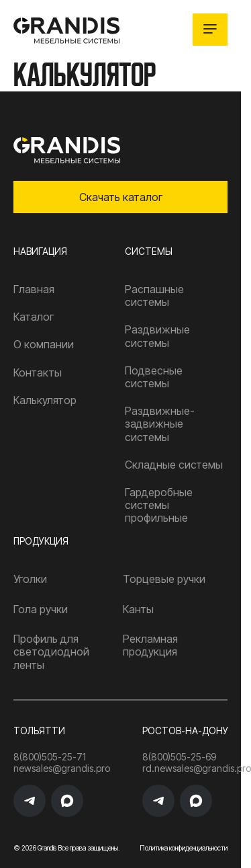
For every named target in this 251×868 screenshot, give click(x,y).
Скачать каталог (121, 197)
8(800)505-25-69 (179, 757)
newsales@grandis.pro (37, 768)
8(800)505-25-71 (37, 757)
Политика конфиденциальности (184, 848)
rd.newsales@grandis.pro (197, 768)
